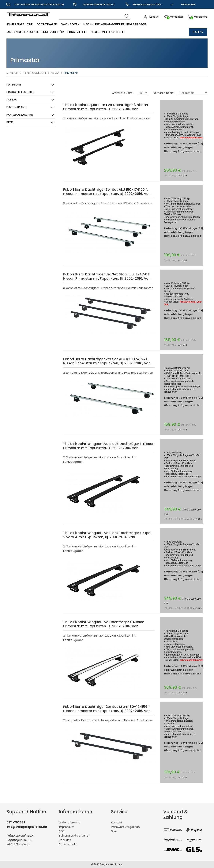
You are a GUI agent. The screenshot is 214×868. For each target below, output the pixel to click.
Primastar (71, 73)
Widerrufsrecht (69, 822)
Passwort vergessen (125, 827)
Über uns (65, 840)
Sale (114, 831)
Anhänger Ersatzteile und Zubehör (36, 32)
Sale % (198, 32)
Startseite (14, 73)
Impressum (67, 827)
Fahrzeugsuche (20, 24)
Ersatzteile (77, 32)
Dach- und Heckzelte (107, 32)
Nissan (55, 73)
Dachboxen (70, 24)
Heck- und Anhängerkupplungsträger (115, 24)
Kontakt (117, 822)
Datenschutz (68, 844)
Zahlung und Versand (74, 835)
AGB (62, 831)
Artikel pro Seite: (123, 93)
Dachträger (47, 24)
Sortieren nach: (163, 93)
